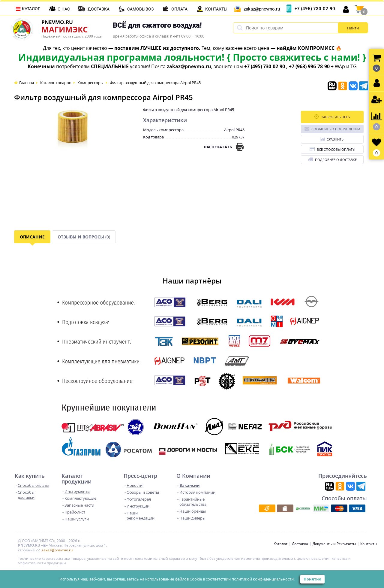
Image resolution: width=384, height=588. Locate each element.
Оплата (179, 9)
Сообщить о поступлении (332, 129)
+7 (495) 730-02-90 (315, 9)
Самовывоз (140, 9)
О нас (64, 9)
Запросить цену (332, 117)
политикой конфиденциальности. (263, 579)
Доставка (99, 9)
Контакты (216, 9)
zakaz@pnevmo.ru (262, 9)
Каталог (31, 9)
